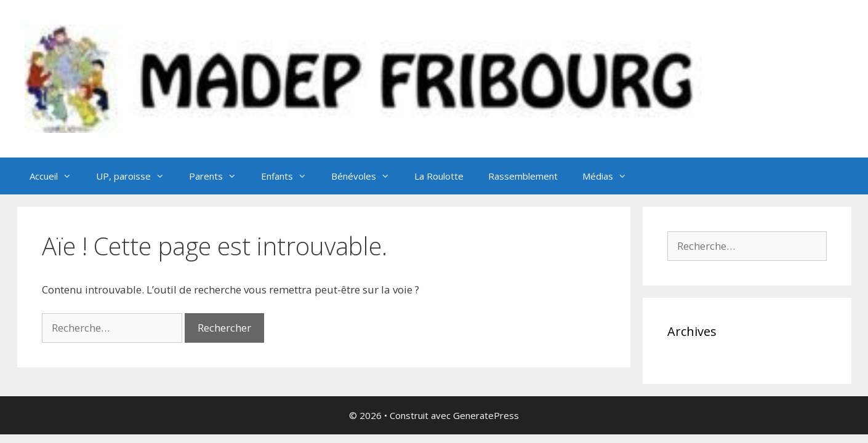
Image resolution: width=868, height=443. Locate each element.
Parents (219, 176)
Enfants (290, 176)
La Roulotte (439, 176)
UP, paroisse (136, 176)
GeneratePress (486, 415)
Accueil (57, 176)
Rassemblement (523, 176)
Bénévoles (367, 176)
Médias (611, 176)
